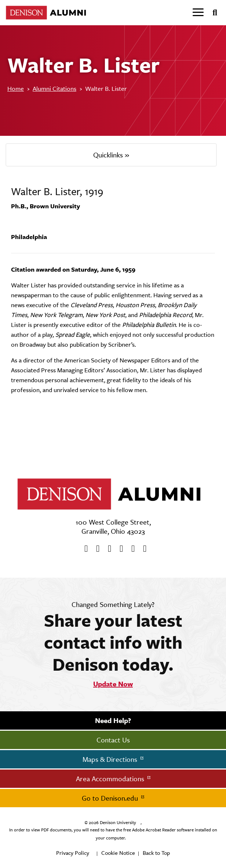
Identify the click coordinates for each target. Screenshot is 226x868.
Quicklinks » (111, 155)
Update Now (113, 684)
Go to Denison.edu (111, 798)
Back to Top (156, 853)
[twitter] (95, 549)
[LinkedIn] (142, 549)
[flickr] (131, 549)
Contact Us (113, 740)
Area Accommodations (111, 779)
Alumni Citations (54, 89)
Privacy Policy (73, 853)
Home (16, 89)
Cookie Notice (118, 853)
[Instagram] (119, 549)
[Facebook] (84, 549)
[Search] (212, 13)
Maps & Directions (111, 759)
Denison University (118, 823)
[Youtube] (107, 549)
